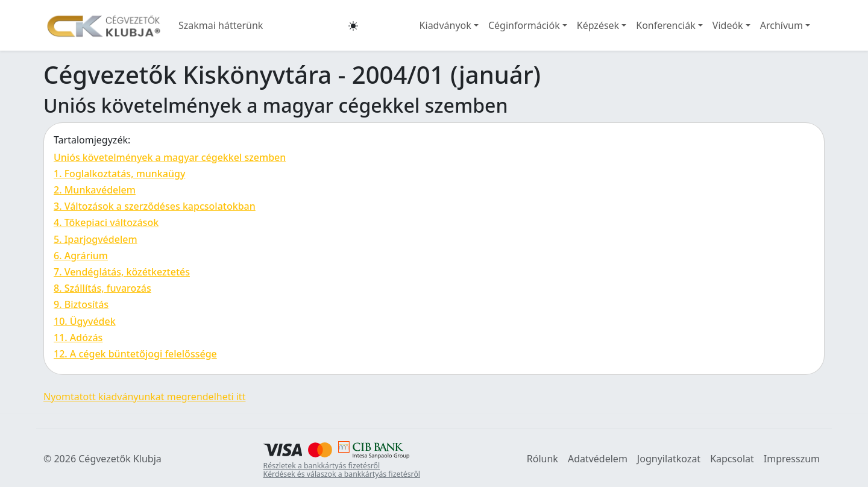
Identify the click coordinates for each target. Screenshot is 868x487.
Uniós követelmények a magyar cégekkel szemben (170, 157)
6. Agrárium (81, 256)
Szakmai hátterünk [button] (221, 25)
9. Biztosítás (81, 304)
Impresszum (792, 459)
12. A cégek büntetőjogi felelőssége (135, 354)
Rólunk (542, 459)
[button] (353, 25)
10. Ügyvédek (85, 321)
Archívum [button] (782, 25)
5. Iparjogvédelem (96, 239)
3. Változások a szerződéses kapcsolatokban (155, 206)
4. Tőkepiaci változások (106, 222)
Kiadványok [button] (445, 25)
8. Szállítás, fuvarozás (102, 288)
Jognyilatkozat (669, 459)
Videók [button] (728, 25)
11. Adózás (78, 338)
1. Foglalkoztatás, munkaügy (119, 174)
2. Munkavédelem (95, 190)
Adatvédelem (598, 459)
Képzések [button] (598, 25)
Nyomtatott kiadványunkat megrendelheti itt (144, 397)
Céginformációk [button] (524, 25)
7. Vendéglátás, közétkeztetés (122, 272)
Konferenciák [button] (666, 25)
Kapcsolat (732, 459)
